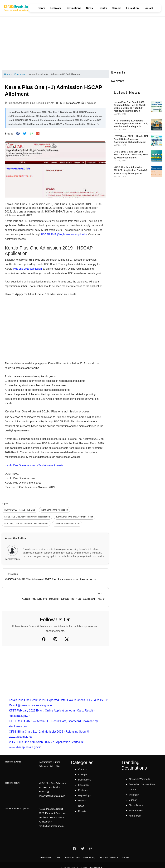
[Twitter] (67, 639)
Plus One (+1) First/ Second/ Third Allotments (26, 524)
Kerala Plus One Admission (55, 510)
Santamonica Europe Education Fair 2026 (49, 764)
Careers (117, 8)
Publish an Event (72, 852)
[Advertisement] (82, 43)
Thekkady (135, 795)
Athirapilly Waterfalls (141, 779)
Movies (83, 800)
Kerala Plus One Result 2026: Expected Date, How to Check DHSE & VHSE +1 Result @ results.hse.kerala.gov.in (52, 812)
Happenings (86, 795)
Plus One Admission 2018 (67, 524)
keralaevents (73, 103)
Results (102, 8)
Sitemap (125, 852)
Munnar (133, 800)
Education (132, 8)
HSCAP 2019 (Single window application (64, 234)
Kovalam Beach (138, 810)
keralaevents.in (96, 862)
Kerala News (45, 852)
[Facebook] (44, 639)
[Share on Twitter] (25, 134)
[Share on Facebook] (18, 134)
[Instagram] (55, 639)
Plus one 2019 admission (27, 269)
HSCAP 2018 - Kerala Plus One (19, 510)
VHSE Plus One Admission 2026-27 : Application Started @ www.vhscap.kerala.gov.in (53, 787)
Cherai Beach (137, 805)
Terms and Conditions (109, 852)
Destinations (73, 8)
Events (41, 8)
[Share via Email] (38, 134)
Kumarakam (136, 816)
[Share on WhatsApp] (31, 134)
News (89, 8)
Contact (148, 8)
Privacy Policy (90, 852)
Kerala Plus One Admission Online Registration (27, 517)
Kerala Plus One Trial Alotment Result (75, 517)
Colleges (84, 774)
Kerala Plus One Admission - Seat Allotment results (34, 465)
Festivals (55, 8)
